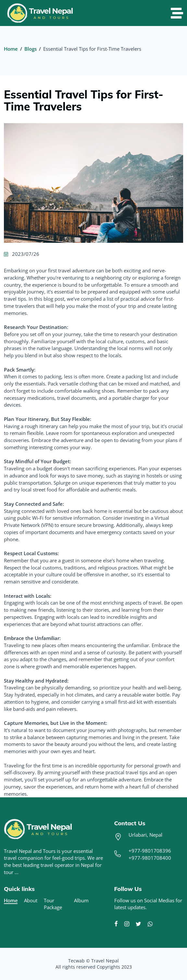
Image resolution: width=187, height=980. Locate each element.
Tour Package (53, 904)
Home (11, 49)
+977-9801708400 (150, 858)
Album (81, 900)
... (17, 872)
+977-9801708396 (150, 851)
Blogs (31, 49)
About (31, 900)
